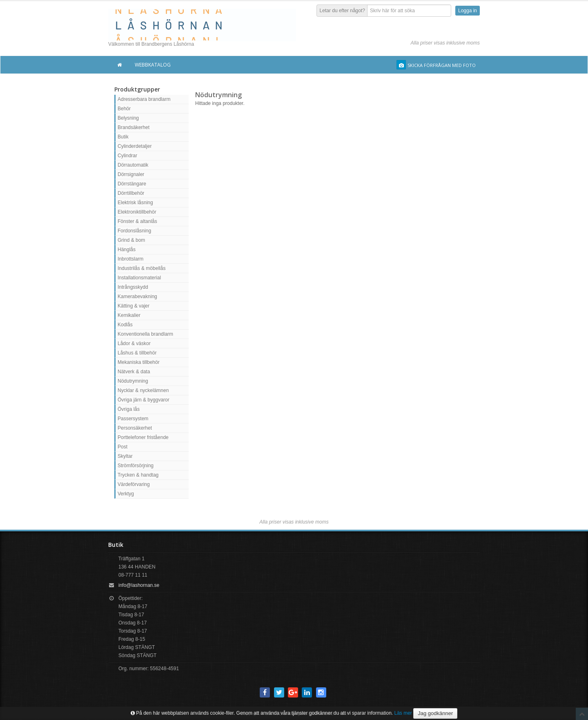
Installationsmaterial (139, 278)
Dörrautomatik (133, 165)
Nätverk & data (134, 372)
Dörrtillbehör (131, 193)
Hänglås (127, 250)
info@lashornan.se (139, 585)
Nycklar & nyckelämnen (143, 390)
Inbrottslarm (130, 259)
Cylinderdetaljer (135, 146)
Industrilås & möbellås (141, 268)
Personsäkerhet (135, 428)
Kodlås (125, 325)
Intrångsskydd (133, 287)
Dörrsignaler (131, 174)
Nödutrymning (133, 381)
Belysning (128, 118)
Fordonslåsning (134, 231)
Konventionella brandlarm (145, 334)
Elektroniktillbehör (137, 212)
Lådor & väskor (134, 343)
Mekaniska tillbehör (139, 362)
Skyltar (125, 456)
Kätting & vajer (134, 306)
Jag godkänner (435, 713)
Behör (124, 109)
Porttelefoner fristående (143, 437)
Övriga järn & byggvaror (144, 400)
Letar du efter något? (342, 11)
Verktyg (126, 494)
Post (122, 447)
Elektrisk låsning (135, 203)
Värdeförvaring (134, 484)
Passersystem (133, 419)
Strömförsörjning (136, 466)
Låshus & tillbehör (137, 353)
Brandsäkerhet (134, 127)
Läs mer (403, 713)
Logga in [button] (468, 11)
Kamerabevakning (137, 296)
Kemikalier (129, 315)
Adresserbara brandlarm (144, 99)
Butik (123, 137)
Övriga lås (129, 409)
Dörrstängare (132, 184)
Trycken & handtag (138, 475)
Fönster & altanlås (137, 221)
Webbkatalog (153, 65)
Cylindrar (127, 156)
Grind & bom (131, 240)
